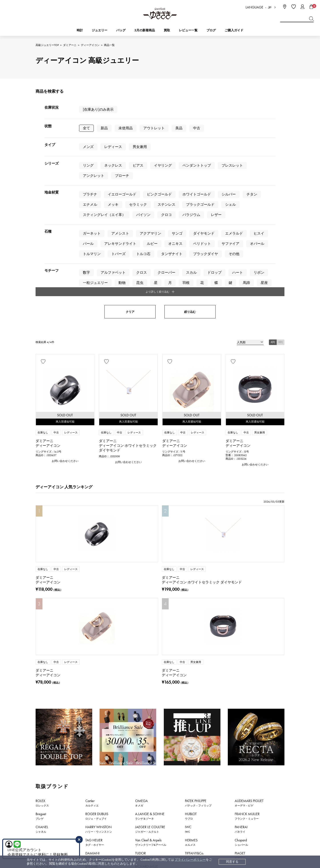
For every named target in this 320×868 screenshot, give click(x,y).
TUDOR (151, 611)
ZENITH (41, 611)
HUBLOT (191, 572)
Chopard (241, 598)
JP (270, 7)
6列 (281, 193)
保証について (188, 795)
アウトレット (154, 128)
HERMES (191, 598)
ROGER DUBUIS (97, 572)
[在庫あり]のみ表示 (98, 109)
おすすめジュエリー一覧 (184, 739)
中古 (197, 128)
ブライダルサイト (236, 831)
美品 (179, 128)
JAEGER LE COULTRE (150, 585)
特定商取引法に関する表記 (243, 782)
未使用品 (126, 128)
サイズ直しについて (193, 788)
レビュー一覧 (188, 802)
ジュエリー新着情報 (101, 739)
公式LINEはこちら (119, 708)
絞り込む (190, 162)
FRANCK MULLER (247, 572)
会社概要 (231, 768)
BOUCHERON (46, 624)
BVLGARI (92, 624)
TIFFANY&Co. (194, 611)
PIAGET (240, 611)
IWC (188, 585)
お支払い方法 (188, 768)
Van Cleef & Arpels (151, 598)
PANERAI (241, 585)
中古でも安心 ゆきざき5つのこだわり (251, 775)
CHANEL (42, 585)
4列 (273, 193)
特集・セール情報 (227, 739)
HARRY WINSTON (99, 585)
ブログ (211, 30)
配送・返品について (193, 775)
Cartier (92, 559)
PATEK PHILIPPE (198, 559)
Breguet (41, 572)
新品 (104, 128)
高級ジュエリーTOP (47, 45)
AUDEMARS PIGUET (249, 559)
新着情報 (259, 739)
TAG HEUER (95, 598)
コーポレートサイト (192, 831)
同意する (232, 862)
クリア (130, 162)
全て (86, 128)
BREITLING (45, 598)
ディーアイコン (90, 45)
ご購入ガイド (234, 30)
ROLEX (42, 559)
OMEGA (141, 559)
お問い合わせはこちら (201, 708)
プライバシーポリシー (190, 860)
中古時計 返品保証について (198, 782)
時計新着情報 (64, 739)
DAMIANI (92, 611)
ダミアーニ (70, 45)
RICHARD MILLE (147, 624)
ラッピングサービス (193, 808)
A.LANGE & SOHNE (150, 572)
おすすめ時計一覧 (141, 739)
